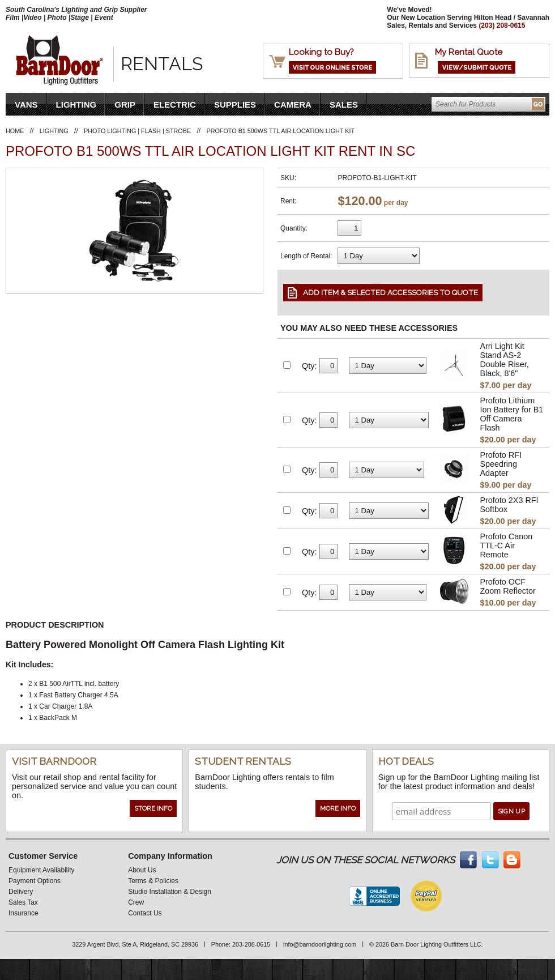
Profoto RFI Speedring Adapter (501, 464)
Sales (344, 105)
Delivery (21, 892)
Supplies (235, 105)
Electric (175, 105)
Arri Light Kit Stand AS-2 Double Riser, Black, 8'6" (504, 360)
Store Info (153, 808)
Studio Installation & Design (170, 892)
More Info (338, 808)
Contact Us (145, 913)
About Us (142, 870)
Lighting (76, 105)
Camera (293, 105)
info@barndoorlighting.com (320, 944)
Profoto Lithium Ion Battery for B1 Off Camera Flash (511, 414)
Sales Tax (23, 902)
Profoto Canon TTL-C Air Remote (506, 546)
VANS (26, 105)
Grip (125, 105)
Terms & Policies (153, 881)
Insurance (24, 913)
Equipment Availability (42, 870)
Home (15, 131)
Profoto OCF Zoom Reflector (507, 586)
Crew (136, 902)
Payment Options (35, 881)
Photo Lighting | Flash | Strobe (137, 131)
